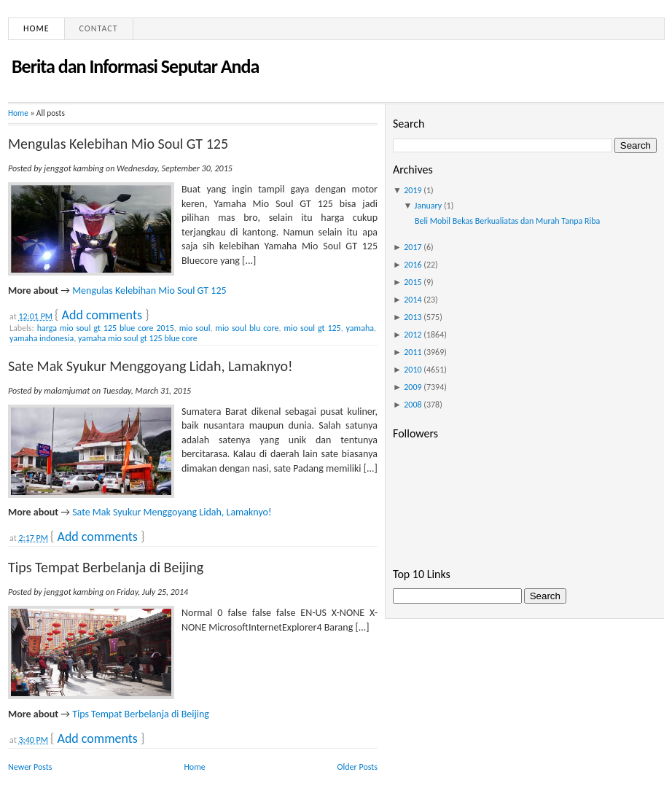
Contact (99, 28)
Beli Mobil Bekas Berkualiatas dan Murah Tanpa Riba (507, 221)
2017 (413, 247)
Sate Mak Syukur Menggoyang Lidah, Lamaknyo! (151, 366)
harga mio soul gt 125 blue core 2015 (106, 328)
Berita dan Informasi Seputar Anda (135, 66)
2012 (413, 335)
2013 (413, 317)
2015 (413, 282)
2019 (413, 190)
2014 (413, 300)
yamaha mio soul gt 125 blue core (138, 338)
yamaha (360, 328)
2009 (413, 387)
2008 (413, 405)
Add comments (102, 315)
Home (36, 28)
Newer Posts (30, 767)
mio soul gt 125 (312, 328)
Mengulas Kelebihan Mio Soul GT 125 (118, 144)
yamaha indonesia (42, 338)
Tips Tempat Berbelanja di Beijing (106, 567)
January (429, 206)
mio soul (195, 328)
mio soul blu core (247, 328)
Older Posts (358, 767)
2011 (413, 352)
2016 (413, 265)
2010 (413, 370)
